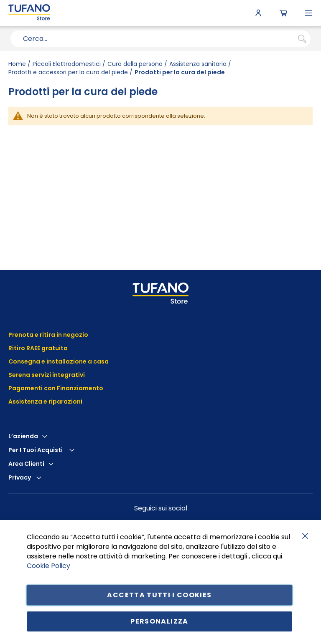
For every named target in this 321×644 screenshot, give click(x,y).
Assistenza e (28, 402)
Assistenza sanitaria (198, 64)
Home (17, 64)
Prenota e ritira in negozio (48, 335)
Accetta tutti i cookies (159, 595)
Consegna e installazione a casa (59, 361)
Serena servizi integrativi (47, 375)
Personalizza (159, 621)
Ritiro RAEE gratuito (38, 348)
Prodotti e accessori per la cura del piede (68, 72)
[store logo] (29, 13)
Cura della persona (135, 64)
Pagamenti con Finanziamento (56, 388)
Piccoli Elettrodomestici (67, 64)
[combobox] (160, 39)
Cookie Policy (48, 565)
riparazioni (65, 402)
